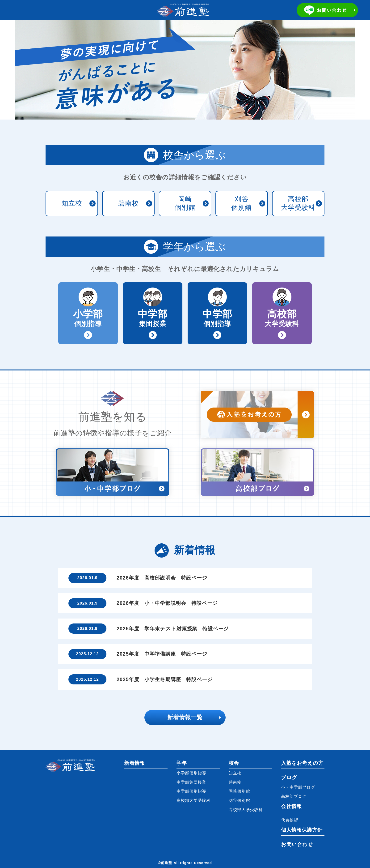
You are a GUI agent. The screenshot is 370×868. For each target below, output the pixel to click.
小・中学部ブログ (298, 787)
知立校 (72, 203)
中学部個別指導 (191, 791)
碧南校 (128, 203)
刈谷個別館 (242, 203)
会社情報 (291, 806)
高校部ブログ (294, 796)
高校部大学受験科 (298, 203)
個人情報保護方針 (302, 830)
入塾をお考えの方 (302, 763)
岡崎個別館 (185, 203)
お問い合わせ (297, 844)
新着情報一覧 (185, 717)
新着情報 (135, 763)
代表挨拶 (290, 820)
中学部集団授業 (191, 782)
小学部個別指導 (191, 773)
